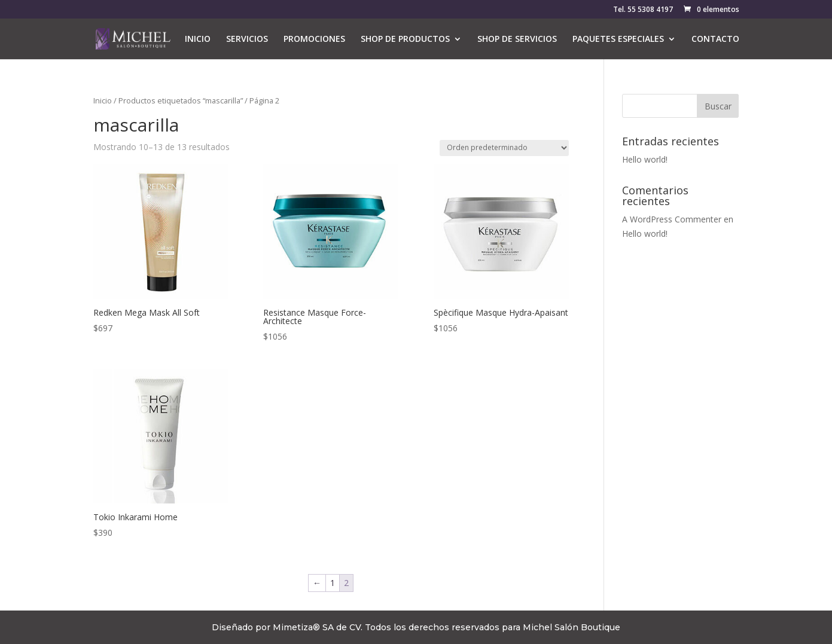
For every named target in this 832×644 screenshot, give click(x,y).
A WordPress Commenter (672, 219)
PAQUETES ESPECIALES (618, 39)
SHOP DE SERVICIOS (517, 39)
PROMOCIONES (314, 39)
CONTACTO (715, 39)
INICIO (198, 39)
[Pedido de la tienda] (504, 148)
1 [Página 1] (333, 583)
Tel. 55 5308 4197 (643, 10)
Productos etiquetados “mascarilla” (181, 100)
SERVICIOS (247, 39)
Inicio (103, 100)
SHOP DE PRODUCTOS (405, 39)
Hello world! (645, 159)
